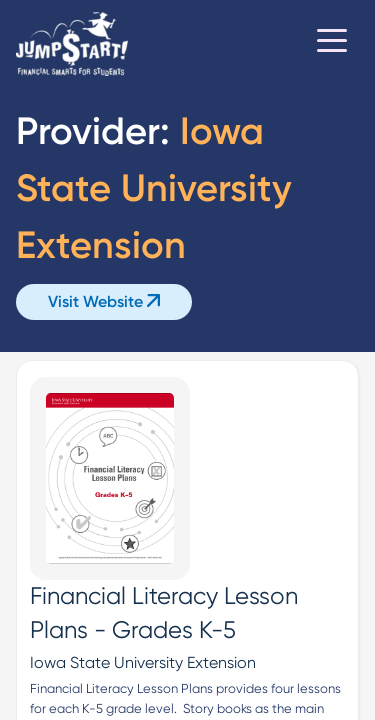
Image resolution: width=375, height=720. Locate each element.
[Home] (72, 44)
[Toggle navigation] (332, 44)
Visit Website (104, 301)
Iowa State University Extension (143, 662)
